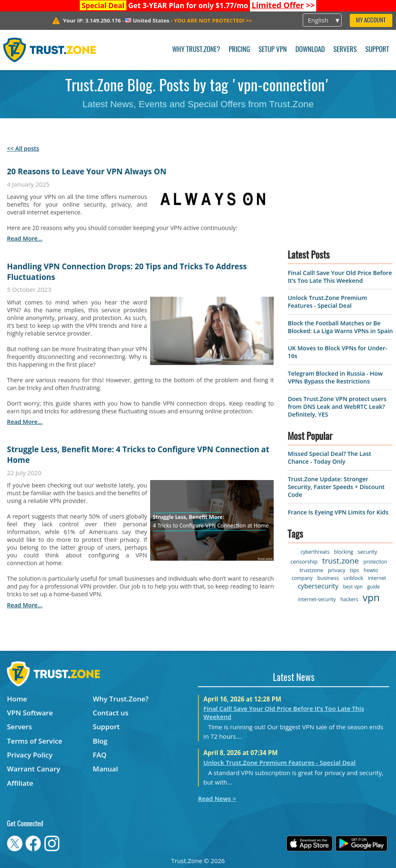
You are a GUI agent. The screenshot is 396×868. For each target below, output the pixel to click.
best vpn (353, 587)
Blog (100, 741)
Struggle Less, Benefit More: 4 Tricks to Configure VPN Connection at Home (138, 455)
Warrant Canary (34, 769)
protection (375, 562)
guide (374, 587)
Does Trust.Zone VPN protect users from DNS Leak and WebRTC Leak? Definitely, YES (337, 407)
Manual (106, 769)
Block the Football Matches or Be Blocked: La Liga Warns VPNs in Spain (340, 327)
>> (283, 5)
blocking (344, 552)
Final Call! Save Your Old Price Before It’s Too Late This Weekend (340, 277)
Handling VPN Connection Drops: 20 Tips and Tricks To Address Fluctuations (127, 272)
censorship (304, 561)
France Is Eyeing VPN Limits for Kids (338, 512)
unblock (353, 578)
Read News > (217, 798)
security (367, 552)
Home (17, 699)
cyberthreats (315, 552)
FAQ (100, 755)
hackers (349, 599)
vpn (371, 597)
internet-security (317, 599)
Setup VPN (273, 50)
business (328, 578)
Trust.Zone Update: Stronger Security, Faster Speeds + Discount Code (336, 487)
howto (371, 570)
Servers (345, 50)
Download (310, 50)
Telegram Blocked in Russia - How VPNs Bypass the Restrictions (335, 377)
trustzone (311, 570)
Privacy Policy (30, 755)
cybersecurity (318, 586)
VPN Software (30, 713)
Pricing (239, 50)
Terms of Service (35, 741)
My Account (371, 21)
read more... (25, 238)
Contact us (111, 713)
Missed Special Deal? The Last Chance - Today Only (329, 458)
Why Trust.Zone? (196, 50)
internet (377, 578)
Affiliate (20, 783)
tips (355, 570)
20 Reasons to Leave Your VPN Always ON (87, 171)
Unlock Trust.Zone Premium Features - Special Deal (327, 302)
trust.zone (340, 561)
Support (377, 50)
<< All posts (23, 148)
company (302, 578)
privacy (336, 570)
